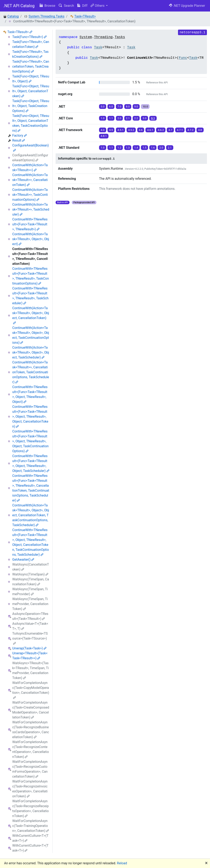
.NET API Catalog (19, 6)
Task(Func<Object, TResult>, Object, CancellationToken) (31, 91)
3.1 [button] (153, 118)
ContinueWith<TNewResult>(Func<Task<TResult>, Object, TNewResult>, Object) (30, 394)
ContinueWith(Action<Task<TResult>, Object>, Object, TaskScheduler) (31, 352)
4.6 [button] (141, 130)
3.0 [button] (144, 118)
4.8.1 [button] (104, 136)
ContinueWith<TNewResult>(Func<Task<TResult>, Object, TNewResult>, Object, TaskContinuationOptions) (30, 441)
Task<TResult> (85, 16)
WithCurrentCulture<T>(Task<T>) (30, 838)
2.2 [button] (136, 118)
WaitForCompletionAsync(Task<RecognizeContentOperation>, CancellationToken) (31, 749)
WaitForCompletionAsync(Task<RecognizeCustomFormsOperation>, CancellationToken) (30, 769)
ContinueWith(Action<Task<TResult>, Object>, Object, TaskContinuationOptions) (31, 335)
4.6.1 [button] (150, 130)
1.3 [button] (128, 148)
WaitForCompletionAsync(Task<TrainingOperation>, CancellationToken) (31, 826)
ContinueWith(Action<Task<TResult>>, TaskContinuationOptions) (30, 195)
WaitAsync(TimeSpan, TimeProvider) (30, 592)
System (86, 37)
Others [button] (98, 6)
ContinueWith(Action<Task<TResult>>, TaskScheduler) (31, 209)
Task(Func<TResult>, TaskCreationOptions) (30, 54)
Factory (19, 135)
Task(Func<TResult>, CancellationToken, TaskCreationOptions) (31, 66)
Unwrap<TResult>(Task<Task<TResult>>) (30, 656)
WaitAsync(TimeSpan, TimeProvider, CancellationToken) (30, 604)
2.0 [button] (119, 118)
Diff (82, 6)
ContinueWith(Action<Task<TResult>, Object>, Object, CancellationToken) (31, 315)
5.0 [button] (103, 107)
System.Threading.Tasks (46, 16)
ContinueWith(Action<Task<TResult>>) (30, 168)
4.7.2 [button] (191, 130)
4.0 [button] (103, 130)
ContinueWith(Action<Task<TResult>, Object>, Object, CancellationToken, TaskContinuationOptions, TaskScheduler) (31, 515)
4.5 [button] (111, 130)
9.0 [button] (136, 107)
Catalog (13, 16)
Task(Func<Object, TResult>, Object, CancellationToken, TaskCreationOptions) (31, 123)
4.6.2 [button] (161, 130)
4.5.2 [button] (131, 130)
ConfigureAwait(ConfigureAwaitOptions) (30, 158)
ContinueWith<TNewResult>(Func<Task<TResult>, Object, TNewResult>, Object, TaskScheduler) (31, 463)
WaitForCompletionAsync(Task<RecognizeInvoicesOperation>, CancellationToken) (30, 789)
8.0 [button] (128, 107)
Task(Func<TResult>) (29, 37)
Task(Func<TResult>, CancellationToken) (31, 44)
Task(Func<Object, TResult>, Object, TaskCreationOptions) (31, 106)
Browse (47, 6)
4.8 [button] (200, 130)
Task (98, 47)
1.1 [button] (111, 118)
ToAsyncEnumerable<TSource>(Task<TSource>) (30, 638)
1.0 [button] (103, 118)
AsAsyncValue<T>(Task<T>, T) (30, 626)
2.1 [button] (128, 118)
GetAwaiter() (23, 560)
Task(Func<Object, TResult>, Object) (31, 79)
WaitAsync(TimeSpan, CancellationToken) (31, 582)
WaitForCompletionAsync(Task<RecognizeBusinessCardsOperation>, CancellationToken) (31, 730)
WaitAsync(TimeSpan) (30, 574)
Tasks (120, 37)
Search (66, 6)
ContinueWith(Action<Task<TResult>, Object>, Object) (31, 239)
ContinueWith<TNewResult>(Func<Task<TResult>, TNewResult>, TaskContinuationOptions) (31, 276)
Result (19, 140)
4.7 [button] (170, 130)
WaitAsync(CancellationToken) (31, 567)
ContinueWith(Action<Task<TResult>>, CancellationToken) (30, 180)
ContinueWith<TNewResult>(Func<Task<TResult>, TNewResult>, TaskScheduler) (30, 296)
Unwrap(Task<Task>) (29, 648)
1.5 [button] (144, 148)
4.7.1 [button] (180, 130)
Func (183, 58)
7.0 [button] (119, 107)
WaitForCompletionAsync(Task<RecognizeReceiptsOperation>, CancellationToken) (31, 809)
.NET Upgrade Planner (187, 6)
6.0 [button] (111, 107)
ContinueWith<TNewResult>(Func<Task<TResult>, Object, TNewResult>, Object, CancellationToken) (30, 417)
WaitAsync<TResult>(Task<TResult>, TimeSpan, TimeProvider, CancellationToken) (31, 670)
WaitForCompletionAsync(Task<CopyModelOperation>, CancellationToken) (31, 690)
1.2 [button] (119, 148)
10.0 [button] (145, 107)
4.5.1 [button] (121, 130)
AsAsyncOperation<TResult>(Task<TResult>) (30, 616)
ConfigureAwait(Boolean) (31, 148)
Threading (103, 37)
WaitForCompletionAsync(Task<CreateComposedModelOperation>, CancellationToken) (31, 710)
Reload (122, 863)
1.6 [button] (153, 148)
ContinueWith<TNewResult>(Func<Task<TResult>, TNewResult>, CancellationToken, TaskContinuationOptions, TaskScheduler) (31, 488)
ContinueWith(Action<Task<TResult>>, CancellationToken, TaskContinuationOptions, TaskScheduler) (31, 372)
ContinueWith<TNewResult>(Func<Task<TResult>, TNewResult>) (30, 224)
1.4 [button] (136, 148)
